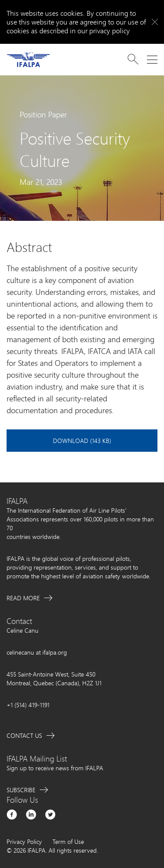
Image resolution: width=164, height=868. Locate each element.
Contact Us (24, 735)
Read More (23, 598)
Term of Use (68, 841)
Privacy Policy (24, 841)
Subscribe (21, 790)
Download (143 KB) (82, 441)
